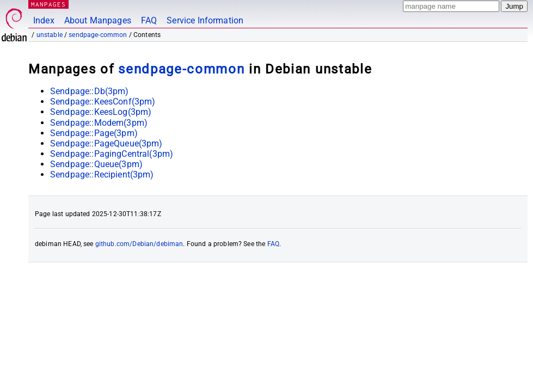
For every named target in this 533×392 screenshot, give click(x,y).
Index (44, 20)
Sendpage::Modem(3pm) (99, 123)
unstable (50, 35)
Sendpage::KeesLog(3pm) (101, 112)
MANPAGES (48, 4)
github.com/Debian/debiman (139, 244)
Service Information (205, 20)
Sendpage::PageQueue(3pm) (106, 143)
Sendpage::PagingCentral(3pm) (112, 154)
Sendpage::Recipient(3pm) (102, 174)
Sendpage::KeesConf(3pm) (103, 102)
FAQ (149, 20)
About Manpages (98, 20)
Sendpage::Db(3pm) (90, 91)
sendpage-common (98, 35)
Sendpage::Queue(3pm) (96, 164)
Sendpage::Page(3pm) (94, 133)
